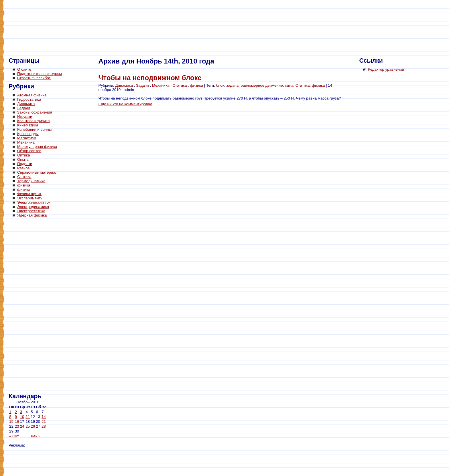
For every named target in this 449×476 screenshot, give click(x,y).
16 (17, 422)
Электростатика (31, 211)
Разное (23, 168)
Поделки (25, 164)
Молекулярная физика (37, 147)
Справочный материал (37, 172)
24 (22, 426)
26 (33, 426)
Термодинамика (31, 181)
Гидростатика (29, 99)
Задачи (24, 108)
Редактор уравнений (386, 69)
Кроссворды (28, 134)
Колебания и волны (34, 129)
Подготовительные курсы (40, 74)
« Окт (14, 436)
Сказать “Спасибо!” (34, 78)
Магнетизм (27, 138)
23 (17, 426)
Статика (24, 177)
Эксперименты (30, 198)
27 (38, 426)
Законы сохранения (35, 112)
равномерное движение (262, 85)
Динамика (26, 104)
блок (220, 85)
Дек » (35, 436)
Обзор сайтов (29, 151)
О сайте (24, 69)
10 (22, 417)
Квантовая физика (34, 121)
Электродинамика (33, 207)
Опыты (23, 159)
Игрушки (25, 117)
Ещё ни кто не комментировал (125, 104)
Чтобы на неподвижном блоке (150, 78)
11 (28, 417)
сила (289, 85)
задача (232, 85)
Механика (26, 142)
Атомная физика (32, 95)
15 (11, 422)
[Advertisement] (31, 306)
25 (28, 426)
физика (24, 185)
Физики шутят (29, 194)
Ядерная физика (32, 215)
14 (44, 417)
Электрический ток (34, 202)
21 (44, 422)
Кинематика (28, 125)
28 (44, 426)
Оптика (24, 155)
